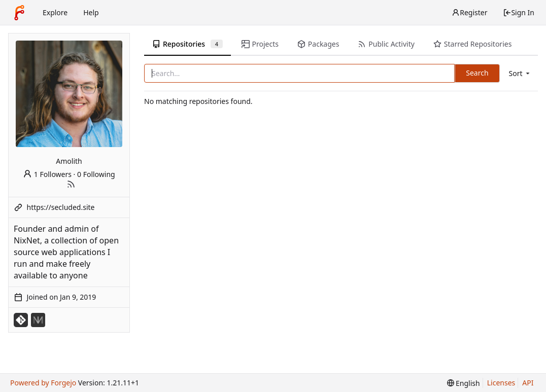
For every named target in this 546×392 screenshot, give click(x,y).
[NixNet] (38, 320)
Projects (260, 44)
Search (477, 73)
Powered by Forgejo (43, 383)
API (528, 383)
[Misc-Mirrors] (21, 320)
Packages (318, 44)
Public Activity (386, 44)
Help (91, 12)
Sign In (519, 12)
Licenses (501, 383)
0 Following (96, 174)
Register (469, 12)
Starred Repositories (472, 44)
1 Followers (47, 174)
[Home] (19, 13)
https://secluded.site (61, 207)
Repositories (187, 44)
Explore (55, 12)
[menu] (520, 73)
